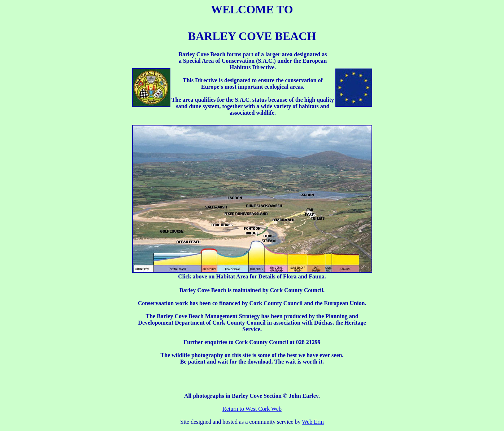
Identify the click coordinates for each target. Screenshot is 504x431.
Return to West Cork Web (252, 409)
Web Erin (313, 422)
